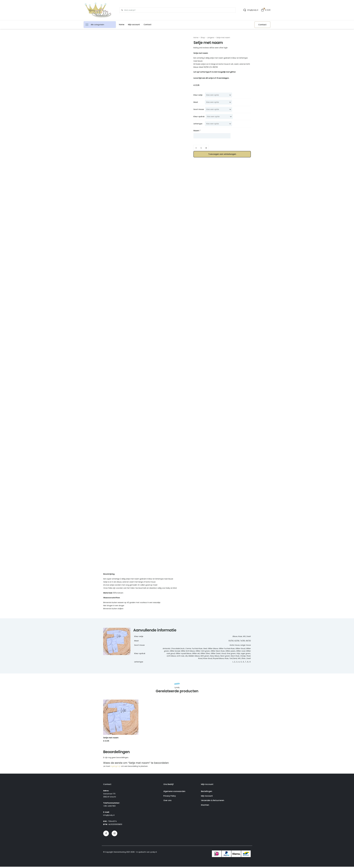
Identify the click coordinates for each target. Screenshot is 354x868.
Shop (203, 38)
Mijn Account (207, 797)
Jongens (211, 38)
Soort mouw (199, 109)
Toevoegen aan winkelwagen (222, 154)
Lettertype (198, 124)
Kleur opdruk (199, 117)
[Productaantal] (201, 148)
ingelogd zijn (116, 767)
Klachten (205, 806)
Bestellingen (207, 793)
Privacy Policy (170, 797)
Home (196, 38)
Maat (196, 102)
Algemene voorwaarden (174, 793)
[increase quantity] (206, 148)
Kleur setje (198, 95)
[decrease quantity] (196, 148)
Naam (197, 131)
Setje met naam (223, 38)
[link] (121, 719)
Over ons (167, 802)
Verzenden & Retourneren (213, 802)
